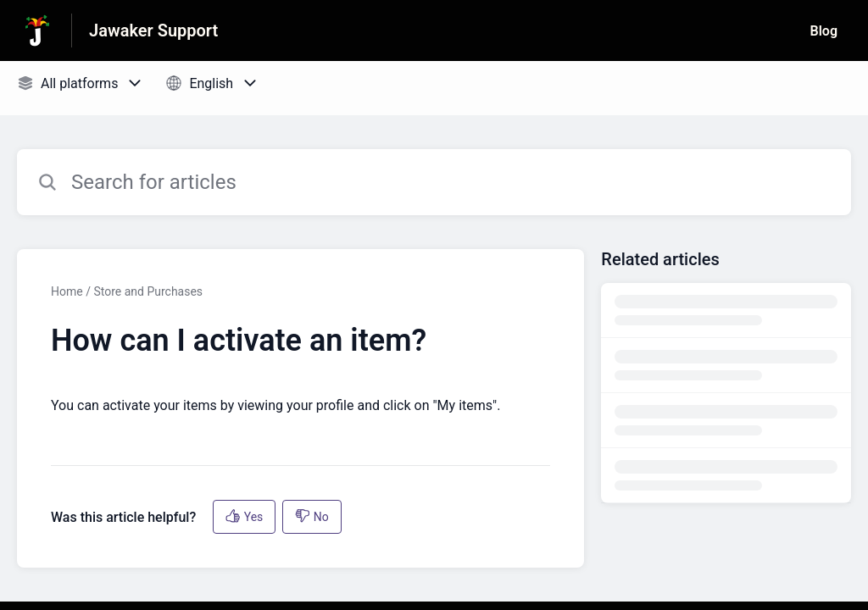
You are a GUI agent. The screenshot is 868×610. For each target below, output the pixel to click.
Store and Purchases (148, 291)
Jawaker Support (153, 30)
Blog (824, 31)
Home (67, 291)
